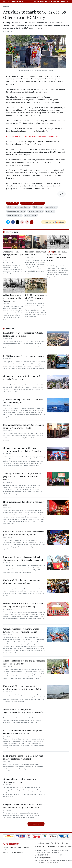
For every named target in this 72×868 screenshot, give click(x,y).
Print (22, 222)
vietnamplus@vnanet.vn (46, 858)
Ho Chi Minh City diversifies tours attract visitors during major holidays (22, 582)
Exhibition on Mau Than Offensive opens (36, 253)
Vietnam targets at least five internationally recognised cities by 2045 (22, 378)
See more (10, 328)
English (42, 2)
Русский (63, 2)
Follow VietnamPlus (49, 222)
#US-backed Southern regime (16, 211)
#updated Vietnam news (35, 211)
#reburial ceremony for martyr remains (33, 203)
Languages (38, 846)
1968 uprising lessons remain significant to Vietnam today (12, 298)
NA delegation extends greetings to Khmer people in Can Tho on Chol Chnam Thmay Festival (22, 476)
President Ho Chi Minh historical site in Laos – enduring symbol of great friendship (24, 605)
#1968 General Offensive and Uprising (19, 207)
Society (6, 7)
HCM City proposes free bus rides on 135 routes (24, 356)
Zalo (8, 222)
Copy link (27, 222)
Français (48, 2)
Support (67, 843)
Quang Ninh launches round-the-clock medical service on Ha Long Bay (24, 662)
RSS (62, 843)
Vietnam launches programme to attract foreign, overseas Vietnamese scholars (21, 630)
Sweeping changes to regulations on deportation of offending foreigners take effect (24, 711)
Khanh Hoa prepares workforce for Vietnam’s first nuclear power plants (23, 334)
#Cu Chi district (38, 207)
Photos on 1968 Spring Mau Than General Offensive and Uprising (57, 256)
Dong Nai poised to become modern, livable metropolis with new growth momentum (22, 806)
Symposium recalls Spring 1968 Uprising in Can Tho (13, 255)
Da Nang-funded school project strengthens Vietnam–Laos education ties (23, 732)
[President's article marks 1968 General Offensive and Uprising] (32, 136)
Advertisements (62, 846)
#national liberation (51, 207)
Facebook (13, 222)
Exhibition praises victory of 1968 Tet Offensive (36, 296)
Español (54, 2)
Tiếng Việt (36, 2)
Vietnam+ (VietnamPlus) (17, 2)
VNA (44, 846)
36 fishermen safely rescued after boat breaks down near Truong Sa (23, 401)
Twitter (18, 222)
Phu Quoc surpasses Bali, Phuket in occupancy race (24, 503)
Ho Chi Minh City (31, 215)
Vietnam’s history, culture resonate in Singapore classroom (20, 780)
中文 (58, 2)
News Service (52, 846)
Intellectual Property (44, 843)
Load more (36, 824)
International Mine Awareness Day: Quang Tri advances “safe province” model (24, 426)
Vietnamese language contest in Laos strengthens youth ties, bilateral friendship (22, 450)
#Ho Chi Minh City (13, 203)
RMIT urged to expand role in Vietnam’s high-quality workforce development (24, 757)
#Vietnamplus (50, 211)
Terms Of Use (55, 843)
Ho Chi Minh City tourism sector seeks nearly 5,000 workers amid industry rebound (23, 533)
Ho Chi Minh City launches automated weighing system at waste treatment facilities (23, 688)
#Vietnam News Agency (14, 215)
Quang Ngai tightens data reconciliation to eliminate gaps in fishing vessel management (23, 558)
